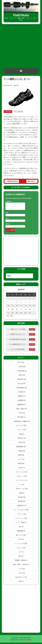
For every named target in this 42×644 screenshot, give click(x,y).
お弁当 (21, 469)
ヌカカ (21, 574)
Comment (8, 201)
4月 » (12, 317)
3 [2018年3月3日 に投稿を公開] (30, 300)
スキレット (20, 477)
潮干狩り (21, 440)
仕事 (20, 583)
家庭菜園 (19, 448)
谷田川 (21, 376)
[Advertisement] (21, 46)
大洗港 (20, 393)
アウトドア (20, 427)
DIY (20, 541)
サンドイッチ (21, 473)
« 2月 (8, 317)
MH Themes (28, 641)
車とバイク (20, 536)
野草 (20, 456)
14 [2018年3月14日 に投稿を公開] (17, 307)
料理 (19, 465)
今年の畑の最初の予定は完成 (17, 341)
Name (7, 214)
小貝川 (20, 368)
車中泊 (21, 444)
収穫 (20, 452)
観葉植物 (20, 532)
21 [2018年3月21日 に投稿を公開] (17, 311)
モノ (20, 553)
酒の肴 (20, 503)
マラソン (20, 515)
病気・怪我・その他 (20, 566)
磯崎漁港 (21, 406)
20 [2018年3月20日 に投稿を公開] (12, 311)
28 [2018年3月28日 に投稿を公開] (17, 314)
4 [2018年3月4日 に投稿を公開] (34, 300)
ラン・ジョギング (19, 112)
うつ (20, 570)
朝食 (21, 494)
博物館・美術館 (20, 562)
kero (18, 85)
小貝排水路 (21, 372)
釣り (19, 364)
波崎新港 (21, 402)
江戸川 (21, 414)
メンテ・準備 (20, 524)
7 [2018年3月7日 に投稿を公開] (17, 303)
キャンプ (20, 431)
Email (7, 220)
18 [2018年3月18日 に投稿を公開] (34, 307)
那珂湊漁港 (20, 389)
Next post (32, 181)
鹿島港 (20, 397)
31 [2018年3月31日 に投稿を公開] (30, 314)
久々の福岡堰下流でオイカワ (17, 346)
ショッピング (19, 545)
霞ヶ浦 (20, 385)
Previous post (12, 181)
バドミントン (20, 520)
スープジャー (21, 482)
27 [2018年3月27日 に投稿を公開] (12, 314)
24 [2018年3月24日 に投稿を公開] (30, 311)
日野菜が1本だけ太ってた (17, 336)
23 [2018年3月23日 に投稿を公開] (25, 311)
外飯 (21, 435)
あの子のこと (20, 579)
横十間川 (21, 418)
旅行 (20, 557)
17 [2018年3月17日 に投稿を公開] (30, 307)
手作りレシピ (20, 490)
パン (21, 486)
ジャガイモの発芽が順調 (17, 351)
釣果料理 (20, 507)
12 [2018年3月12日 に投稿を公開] (8, 307)
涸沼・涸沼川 (21, 410)
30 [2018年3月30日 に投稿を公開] (25, 314)
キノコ (20, 461)
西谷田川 (20, 381)
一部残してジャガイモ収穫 (17, 331)
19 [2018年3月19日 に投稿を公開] (8, 311)
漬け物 (20, 499)
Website (8, 225)
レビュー (20, 549)
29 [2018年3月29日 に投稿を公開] (21, 314)
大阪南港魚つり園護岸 (21, 423)
